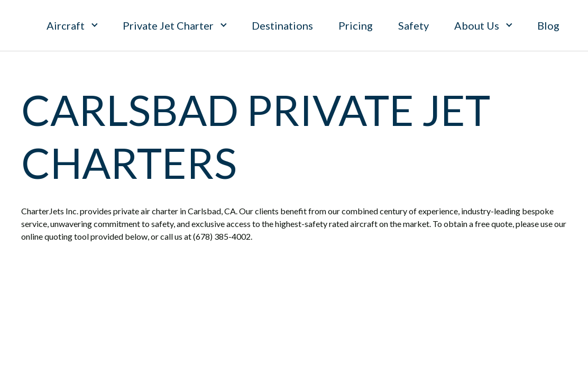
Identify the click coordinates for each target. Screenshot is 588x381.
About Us (477, 25)
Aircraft (66, 25)
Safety (414, 25)
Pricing (356, 25)
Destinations (282, 25)
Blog (548, 25)
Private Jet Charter (168, 25)
